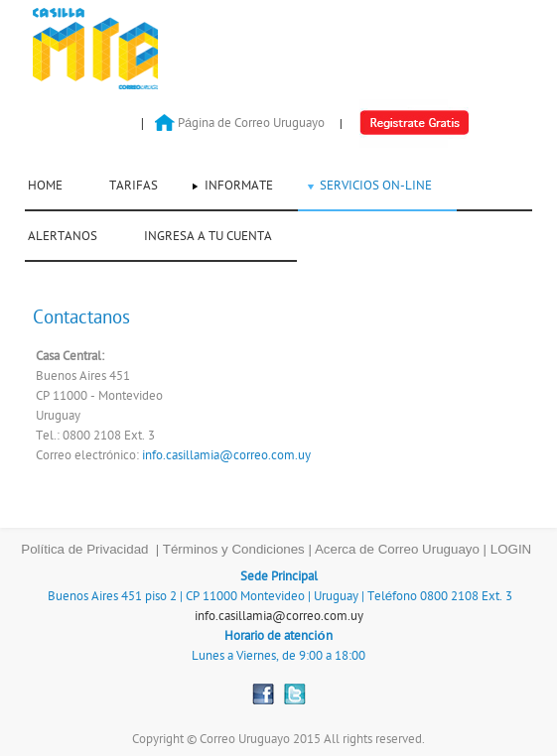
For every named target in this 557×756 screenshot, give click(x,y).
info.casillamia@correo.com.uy (226, 455)
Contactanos (81, 317)
